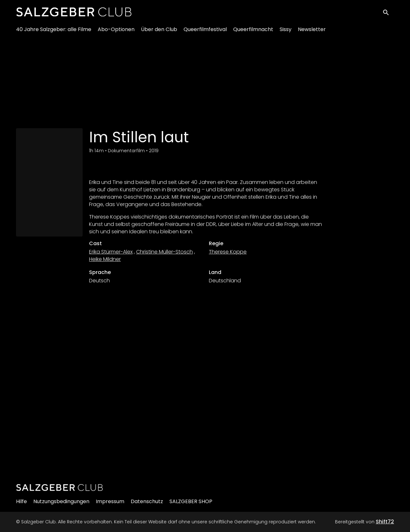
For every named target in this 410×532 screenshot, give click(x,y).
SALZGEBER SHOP (191, 501)
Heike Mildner (105, 259)
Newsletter (312, 32)
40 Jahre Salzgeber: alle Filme (54, 32)
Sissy (286, 32)
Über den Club (159, 32)
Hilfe (21, 501)
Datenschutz (147, 501)
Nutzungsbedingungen (61, 501)
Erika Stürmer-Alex (111, 252)
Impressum (110, 501)
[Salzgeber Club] (60, 487)
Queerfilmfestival (205, 32)
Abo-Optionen (116, 32)
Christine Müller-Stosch (164, 252)
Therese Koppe (228, 252)
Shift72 (385, 522)
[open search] (388, 13)
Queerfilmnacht (253, 32)
